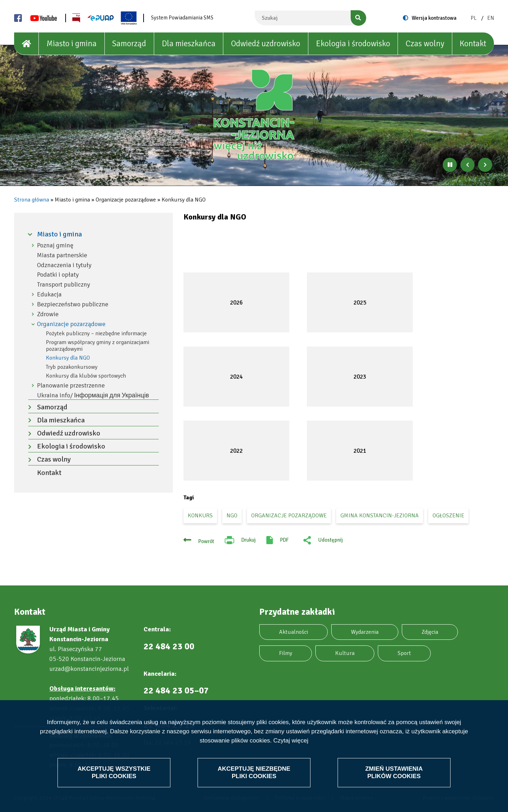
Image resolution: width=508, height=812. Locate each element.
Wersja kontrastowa (434, 18)
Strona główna (32, 200)
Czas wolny (425, 44)
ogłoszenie (448, 516)
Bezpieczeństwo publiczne (73, 304)
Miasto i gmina (72, 44)
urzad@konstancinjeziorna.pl (89, 669)
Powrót (206, 541)
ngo (232, 516)
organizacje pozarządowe (289, 516)
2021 (360, 451)
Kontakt (473, 44)
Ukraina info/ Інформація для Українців (93, 395)
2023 (360, 377)
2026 (236, 303)
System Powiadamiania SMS (182, 18)
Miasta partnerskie (62, 255)
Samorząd (129, 44)
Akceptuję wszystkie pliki (114, 772)
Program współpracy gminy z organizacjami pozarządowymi (98, 346)
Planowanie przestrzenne (71, 386)
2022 (236, 451)
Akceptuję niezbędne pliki (254, 772)
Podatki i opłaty (58, 275)
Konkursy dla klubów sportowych (86, 376)
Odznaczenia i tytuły (64, 265)
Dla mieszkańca (189, 44)
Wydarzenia (365, 632)
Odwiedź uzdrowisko (266, 44)
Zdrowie (48, 314)
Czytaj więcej (291, 741)
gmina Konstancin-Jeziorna (380, 516)
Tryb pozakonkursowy (72, 367)
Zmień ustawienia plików (394, 772)
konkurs (200, 516)
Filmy (286, 653)
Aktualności (294, 632)
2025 (360, 303)
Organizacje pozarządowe (71, 324)
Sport (404, 653)
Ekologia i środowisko (353, 44)
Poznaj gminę (55, 245)
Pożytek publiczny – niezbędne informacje (96, 333)
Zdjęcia (430, 632)
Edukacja (49, 294)
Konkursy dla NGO (68, 358)
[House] (26, 44)
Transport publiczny (64, 285)
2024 (236, 377)
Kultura (345, 653)
